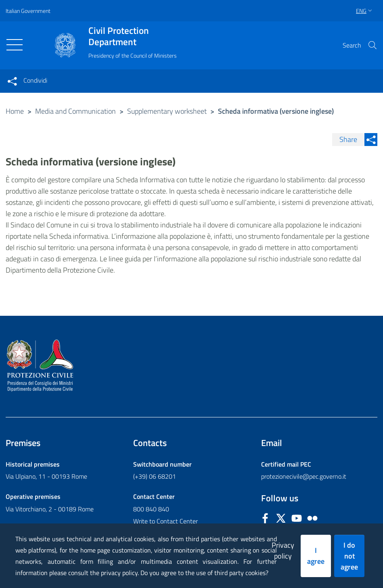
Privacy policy (283, 550)
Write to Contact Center (165, 521)
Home (15, 111)
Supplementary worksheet (167, 111)
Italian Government (28, 11)
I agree (316, 556)
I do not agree (349, 556)
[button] (373, 45)
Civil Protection (133, 36)
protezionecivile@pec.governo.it (304, 476)
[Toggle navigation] (15, 45)
